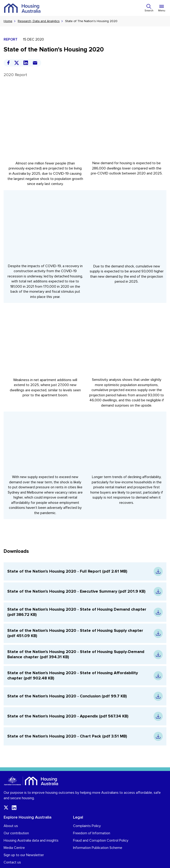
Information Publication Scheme (98, 837)
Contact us (12, 852)
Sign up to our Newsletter (24, 845)
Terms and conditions (39, 862)
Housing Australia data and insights (31, 830)
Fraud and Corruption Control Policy (101, 830)
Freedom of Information (92, 823)
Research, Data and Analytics (39, 21)
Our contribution (16, 823)
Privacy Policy (12, 862)
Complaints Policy (87, 815)
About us (11, 815)
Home (8, 21)
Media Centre (14, 837)
